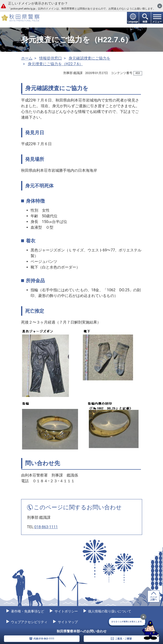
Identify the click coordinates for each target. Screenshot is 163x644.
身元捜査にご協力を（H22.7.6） (55, 64)
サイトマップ (67, 622)
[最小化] (143, 617)
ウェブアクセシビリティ (29, 622)
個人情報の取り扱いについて (109, 611)
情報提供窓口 (51, 58)
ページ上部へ (154, 598)
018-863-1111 (46, 527)
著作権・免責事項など (27, 611)
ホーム (27, 58)
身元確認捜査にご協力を (89, 58)
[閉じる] (160, 6)
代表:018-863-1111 (44, 639)
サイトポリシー (66, 611)
